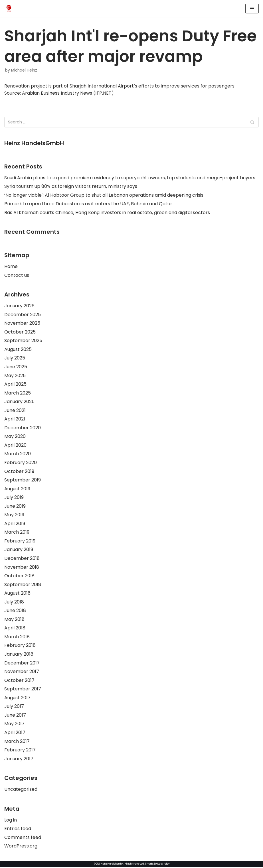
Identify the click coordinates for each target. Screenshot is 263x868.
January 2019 (19, 550)
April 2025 (15, 384)
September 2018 (23, 585)
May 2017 (14, 724)
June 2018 (15, 611)
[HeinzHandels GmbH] (9, 9)
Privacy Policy (163, 865)
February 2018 (20, 646)
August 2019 (17, 489)
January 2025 (19, 402)
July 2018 (14, 602)
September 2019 (23, 480)
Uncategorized (21, 790)
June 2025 (16, 367)
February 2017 (20, 751)
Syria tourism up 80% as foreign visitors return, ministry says (71, 186)
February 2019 (20, 541)
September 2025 (23, 341)
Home (11, 267)
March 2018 (17, 638)
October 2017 (19, 681)
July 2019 (14, 498)
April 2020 (15, 445)
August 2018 (17, 594)
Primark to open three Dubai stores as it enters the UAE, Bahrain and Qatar (88, 204)
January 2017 (19, 760)
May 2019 (14, 515)
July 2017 (14, 707)
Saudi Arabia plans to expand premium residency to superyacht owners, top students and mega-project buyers (130, 178)
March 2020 (18, 454)
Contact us (17, 275)
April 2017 (15, 733)
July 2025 (15, 358)
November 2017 (22, 672)
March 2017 (17, 742)
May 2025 (15, 376)
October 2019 (19, 472)
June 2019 (15, 507)
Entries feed (18, 830)
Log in (11, 821)
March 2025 (18, 393)
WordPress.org (21, 847)
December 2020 (23, 428)
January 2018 (19, 655)
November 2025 (22, 323)
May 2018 (14, 620)
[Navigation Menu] (252, 9)
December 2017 (22, 663)
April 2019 (15, 524)
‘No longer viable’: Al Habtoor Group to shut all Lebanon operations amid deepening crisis (104, 195)
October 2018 (19, 576)
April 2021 (15, 419)
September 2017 (23, 690)
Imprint (149, 865)
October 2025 (20, 332)
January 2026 (19, 306)
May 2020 (15, 437)
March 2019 (17, 533)
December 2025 (23, 315)
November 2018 (22, 568)
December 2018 (22, 559)
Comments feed (23, 838)
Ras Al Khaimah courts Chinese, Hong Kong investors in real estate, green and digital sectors (107, 213)
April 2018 (15, 629)
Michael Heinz (24, 70)
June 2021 (15, 411)
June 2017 (15, 716)
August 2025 (18, 350)
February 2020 (21, 463)
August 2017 (17, 699)
